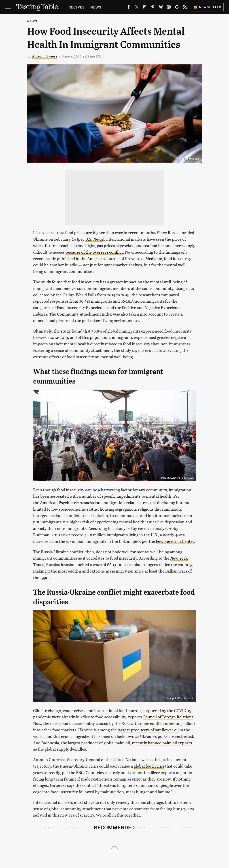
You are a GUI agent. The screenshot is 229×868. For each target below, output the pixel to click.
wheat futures (46, 245)
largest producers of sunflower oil (148, 730)
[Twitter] (137, 8)
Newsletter (207, 7)
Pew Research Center (175, 541)
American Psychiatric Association (70, 502)
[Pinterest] (153, 8)
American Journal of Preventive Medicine (125, 258)
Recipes (77, 7)
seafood (150, 245)
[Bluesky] (161, 8)
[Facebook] (129, 8)
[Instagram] (169, 8)
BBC (80, 772)
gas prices (106, 245)
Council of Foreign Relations (168, 717)
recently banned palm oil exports (162, 743)
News (96, 7)
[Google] (177, 8)
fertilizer (152, 772)
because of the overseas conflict (94, 252)
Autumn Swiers (45, 56)
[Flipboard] (145, 8)
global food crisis (149, 766)
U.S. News (94, 239)
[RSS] (185, 8)
